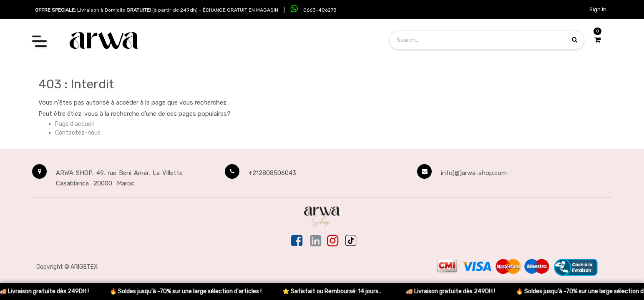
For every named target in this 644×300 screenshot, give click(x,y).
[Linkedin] (316, 241)
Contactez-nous (78, 133)
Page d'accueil (74, 124)
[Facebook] (298, 241)
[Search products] (575, 40)
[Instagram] (333, 241)
